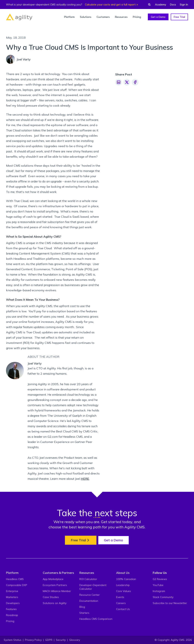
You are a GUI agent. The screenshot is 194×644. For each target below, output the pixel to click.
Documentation (89, 601)
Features (11, 609)
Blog (82, 607)
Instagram (159, 591)
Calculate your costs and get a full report (110, 5)
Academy (161, 5)
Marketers (12, 597)
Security (61, 640)
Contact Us (123, 609)
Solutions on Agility (55, 603)
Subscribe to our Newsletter (170, 603)
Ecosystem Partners (55, 585)
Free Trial (179, 17)
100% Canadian (126, 579)
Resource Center (89, 595)
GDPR (49, 640)
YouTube (158, 585)
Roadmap (12, 615)
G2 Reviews (160, 579)
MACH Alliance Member (57, 591)
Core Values (124, 591)
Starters (84, 613)
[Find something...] (148, 5)
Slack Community (163, 597)
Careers (121, 603)
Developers (13, 603)
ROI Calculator (88, 579)
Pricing (10, 621)
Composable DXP (17, 585)
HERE (85, 479)
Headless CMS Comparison (96, 619)
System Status (13, 640)
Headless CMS (15, 579)
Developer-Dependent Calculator (93, 587)
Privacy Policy (33, 640)
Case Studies (51, 597)
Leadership (123, 585)
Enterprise (12, 591)
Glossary (75, 640)
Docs (173, 5)
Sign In (184, 5)
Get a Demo (158, 17)
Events (120, 597)
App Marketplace (53, 579)
